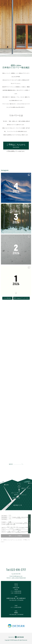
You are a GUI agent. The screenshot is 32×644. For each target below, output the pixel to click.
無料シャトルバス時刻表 (15, 536)
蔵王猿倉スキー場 (18, 505)
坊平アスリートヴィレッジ (21, 495)
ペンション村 (15, 493)
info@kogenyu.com (17, 576)
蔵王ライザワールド (26, 488)
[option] (16, 28)
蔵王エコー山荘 (17, 498)
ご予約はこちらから (16, 146)
